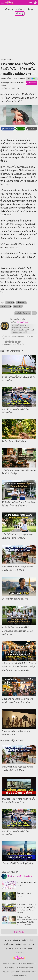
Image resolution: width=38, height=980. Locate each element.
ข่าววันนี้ (17, 306)
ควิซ (17, 948)
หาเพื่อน (25, 940)
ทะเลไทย (5, 306)
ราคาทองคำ (19, 952)
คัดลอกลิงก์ (31, 83)
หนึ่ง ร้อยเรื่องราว (13, 88)
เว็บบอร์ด (9, 9)
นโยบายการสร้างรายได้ (25, 967)
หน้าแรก (3, 59)
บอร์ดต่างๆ (21, 9)
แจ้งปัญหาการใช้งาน (29, 971)
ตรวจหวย (10, 948)
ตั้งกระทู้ (20, 13)
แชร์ (32, 79)
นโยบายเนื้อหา (10, 967)
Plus (10, 59)
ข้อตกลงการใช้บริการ (10, 963)
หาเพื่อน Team (21, 944)
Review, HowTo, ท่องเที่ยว (17, 876)
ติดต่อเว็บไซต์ (15, 971)
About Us (5, 971)
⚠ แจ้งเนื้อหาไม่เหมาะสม (23, 313)
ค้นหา (30, 9)
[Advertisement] (19, 37)
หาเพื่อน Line (9, 944)
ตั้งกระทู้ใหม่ (19, 932)
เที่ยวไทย (21, 302)
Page (30, 948)
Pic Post (31, 944)
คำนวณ (23, 948)
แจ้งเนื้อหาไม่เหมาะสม (19, 975)
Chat (31, 940)
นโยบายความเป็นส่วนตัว (27, 963)
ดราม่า (9, 302)
